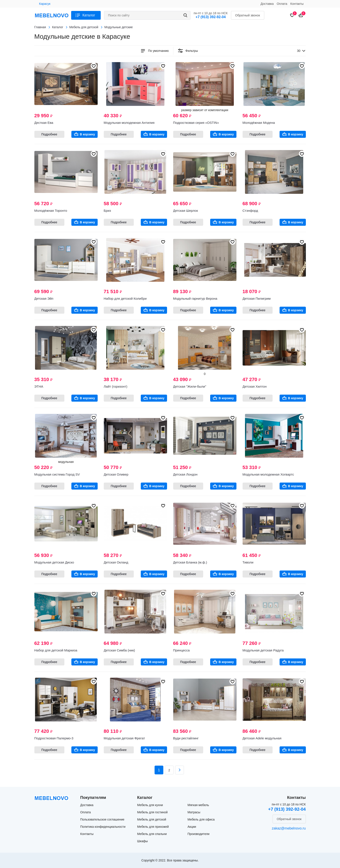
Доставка (267, 4)
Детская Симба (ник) (119, 650)
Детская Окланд (116, 562)
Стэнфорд (250, 211)
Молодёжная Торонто (51, 211)
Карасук (45, 4)
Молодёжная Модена (259, 123)
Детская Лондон (185, 474)
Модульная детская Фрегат (124, 738)
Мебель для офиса (201, 819)
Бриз (107, 211)
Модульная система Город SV (57, 474)
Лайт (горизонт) (116, 386)
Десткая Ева (44, 123)
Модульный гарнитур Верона (195, 298)
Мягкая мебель (198, 805)
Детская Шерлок (186, 211)
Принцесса (181, 650)
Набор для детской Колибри (125, 298)
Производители (199, 834)
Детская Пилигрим (257, 298)
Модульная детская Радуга (263, 650)
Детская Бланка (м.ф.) (190, 562)
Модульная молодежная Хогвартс (268, 474)
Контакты (297, 4)
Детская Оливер (116, 474)
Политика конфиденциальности (103, 827)
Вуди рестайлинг (186, 738)
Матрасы (194, 812)
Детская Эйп (44, 298)
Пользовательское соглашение (102, 819)
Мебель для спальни (152, 834)
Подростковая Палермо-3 (54, 738)
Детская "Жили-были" (190, 386)
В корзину (88, 134)
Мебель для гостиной (152, 812)
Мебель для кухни (150, 805)
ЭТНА (39, 386)
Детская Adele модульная (262, 738)
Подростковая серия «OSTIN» (196, 123)
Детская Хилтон (255, 386)
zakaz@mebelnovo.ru (289, 828)
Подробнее (49, 134)
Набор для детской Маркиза (56, 650)
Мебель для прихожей (153, 827)
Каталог (89, 15)
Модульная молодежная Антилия (129, 123)
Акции (192, 827)
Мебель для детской (152, 819)
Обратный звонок (248, 15)
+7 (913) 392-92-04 (211, 17)
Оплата (282, 4)
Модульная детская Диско (54, 562)
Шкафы (143, 841)
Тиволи (248, 562)
